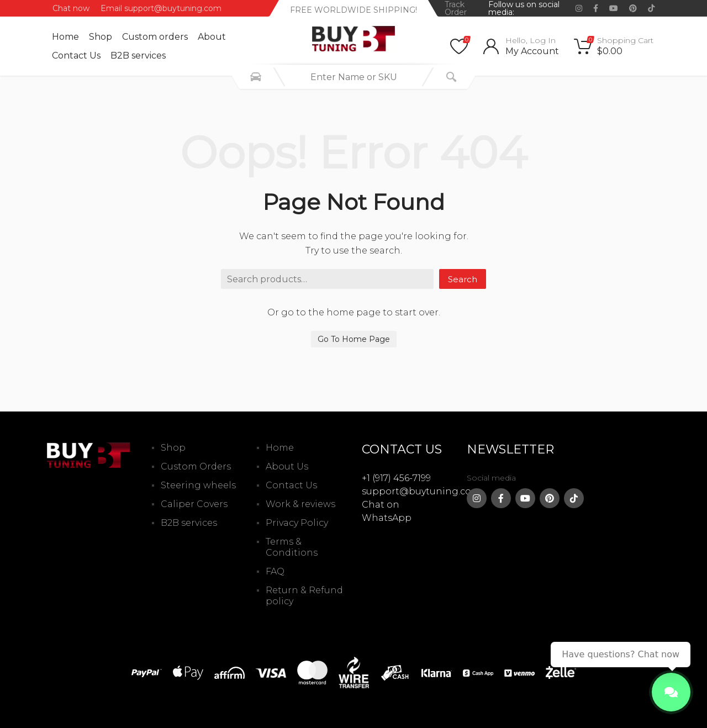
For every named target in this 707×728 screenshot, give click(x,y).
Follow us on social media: (524, 8)
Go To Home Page (354, 339)
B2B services (138, 56)
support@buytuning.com (421, 491)
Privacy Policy (297, 523)
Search (463, 279)
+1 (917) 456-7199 (396, 478)
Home (65, 37)
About (212, 37)
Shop (101, 37)
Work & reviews (300, 504)
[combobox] (353, 77)
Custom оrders (155, 37)
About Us (287, 466)
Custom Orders (196, 466)
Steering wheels (198, 485)
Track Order (456, 8)
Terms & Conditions (292, 547)
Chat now (71, 8)
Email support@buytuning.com (161, 8)
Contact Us (76, 56)
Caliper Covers (194, 504)
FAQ (275, 571)
